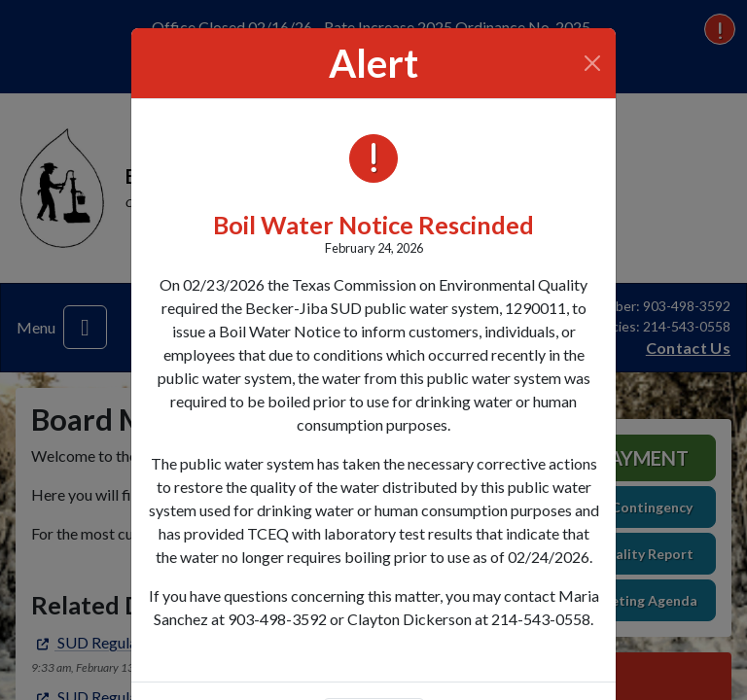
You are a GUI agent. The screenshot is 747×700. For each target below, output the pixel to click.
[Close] (593, 63)
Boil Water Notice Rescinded (373, 225)
